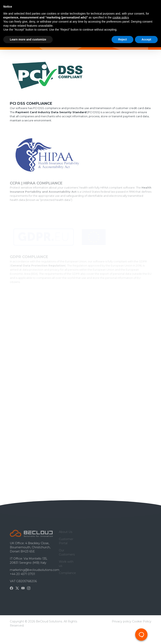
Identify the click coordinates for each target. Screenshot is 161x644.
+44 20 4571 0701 (22, 574)
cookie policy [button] (120, 17)
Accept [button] (146, 39)
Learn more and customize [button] (28, 39)
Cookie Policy (142, 621)
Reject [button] (122, 39)
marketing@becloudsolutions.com (35, 570)
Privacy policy (122, 621)
